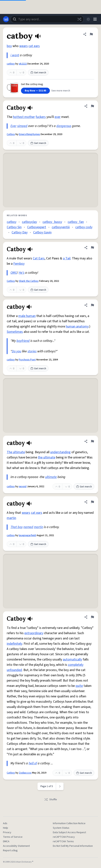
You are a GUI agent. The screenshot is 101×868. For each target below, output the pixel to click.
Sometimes (15, 332)
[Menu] (95, 19)
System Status (61, 828)
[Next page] (60, 786)
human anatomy (77, 326)
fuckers (41, 117)
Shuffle (50, 800)
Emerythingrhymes (30, 134)
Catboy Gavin (42, 232)
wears (24, 46)
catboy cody (84, 227)
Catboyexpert (37, 227)
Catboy (11, 134)
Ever (13, 126)
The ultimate (16, 452)
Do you (16, 351)
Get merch (38, 73)
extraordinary (34, 633)
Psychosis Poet (27, 360)
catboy (11, 64)
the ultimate (47, 457)
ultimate (51, 477)
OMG (14, 273)
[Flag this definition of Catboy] (92, 106)
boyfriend (23, 341)
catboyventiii (61, 227)
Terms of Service (13, 837)
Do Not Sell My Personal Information (73, 846)
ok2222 (23, 64)
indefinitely (14, 644)
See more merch (61, 91)
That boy (17, 527)
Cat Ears (39, 258)
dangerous (64, 126)
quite (79, 686)
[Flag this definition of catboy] (91, 34)
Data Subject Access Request (69, 832)
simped (22, 126)
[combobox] (47, 19)
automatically (72, 659)
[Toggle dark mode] (88, 19)
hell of (33, 763)
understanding (60, 452)
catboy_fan (76, 222)
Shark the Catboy (29, 281)
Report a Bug (10, 851)
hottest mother (24, 117)
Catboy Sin (14, 227)
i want (15, 55)
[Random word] (79, 19)
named (28, 527)
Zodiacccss (25, 773)
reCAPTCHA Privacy (64, 837)
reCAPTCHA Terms (63, 841)
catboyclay (29, 222)
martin (11, 518)
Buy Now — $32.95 (35, 91)
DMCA (6, 841)
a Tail (67, 258)
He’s (22, 273)
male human (27, 316)
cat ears (34, 46)
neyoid (23, 486)
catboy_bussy (52, 222)
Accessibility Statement (16, 846)
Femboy (19, 264)
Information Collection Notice (69, 823)
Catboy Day (20, 232)
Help (6, 828)
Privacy (7, 832)
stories (32, 351)
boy (9, 46)
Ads (5, 823)
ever (58, 117)
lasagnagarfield (27, 535)
